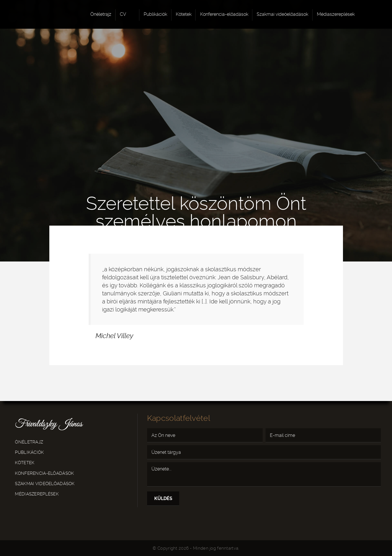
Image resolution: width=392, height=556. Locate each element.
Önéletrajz (101, 14)
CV (123, 14)
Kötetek (184, 14)
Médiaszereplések (336, 14)
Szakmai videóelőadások (282, 14)
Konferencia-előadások (224, 14)
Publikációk (155, 14)
